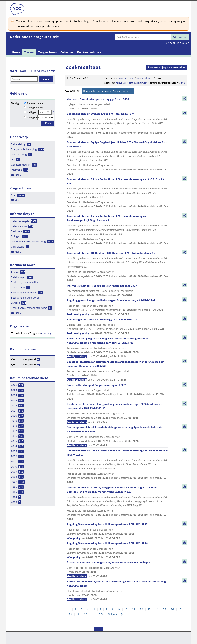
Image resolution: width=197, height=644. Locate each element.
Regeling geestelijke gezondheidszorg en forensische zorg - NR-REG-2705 (118, 307)
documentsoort (145, 78)
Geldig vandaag (35, 108)
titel (183, 83)
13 (149, 609)
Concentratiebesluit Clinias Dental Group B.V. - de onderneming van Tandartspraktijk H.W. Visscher (118, 467)
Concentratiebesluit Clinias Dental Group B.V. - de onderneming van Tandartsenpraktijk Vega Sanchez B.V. (118, 232)
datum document (138, 83)
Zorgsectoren (47, 52)
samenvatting (185, 98)
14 (157, 609)
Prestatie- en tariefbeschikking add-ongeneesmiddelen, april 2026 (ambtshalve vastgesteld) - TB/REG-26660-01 (118, 413)
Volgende (114, 614)
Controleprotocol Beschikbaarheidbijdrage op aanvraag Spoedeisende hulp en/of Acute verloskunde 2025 (118, 437)
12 (141, 609)
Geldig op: (32, 112)
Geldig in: (32, 118)
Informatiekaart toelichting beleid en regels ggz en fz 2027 (118, 291)
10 (126, 609)
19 (78, 614)
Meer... (18, 175)
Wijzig (38, 359)
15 (165, 609)
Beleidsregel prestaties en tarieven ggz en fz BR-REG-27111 (118, 327)
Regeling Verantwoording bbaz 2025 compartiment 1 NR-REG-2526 (118, 550)
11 (134, 609)
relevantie (121, 83)
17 (180, 609)
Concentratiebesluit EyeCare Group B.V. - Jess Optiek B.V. (118, 126)
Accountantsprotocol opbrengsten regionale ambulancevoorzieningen (118, 570)
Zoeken (182, 37)
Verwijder (49, 333)
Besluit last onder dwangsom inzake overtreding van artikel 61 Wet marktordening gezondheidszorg (118, 591)
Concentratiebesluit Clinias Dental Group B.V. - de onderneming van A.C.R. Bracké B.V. (118, 195)
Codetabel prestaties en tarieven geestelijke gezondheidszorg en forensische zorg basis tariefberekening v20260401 (118, 371)
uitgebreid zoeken (178, 43)
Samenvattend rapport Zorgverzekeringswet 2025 (118, 392)
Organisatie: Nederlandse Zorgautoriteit (106, 91)
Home (16, 52)
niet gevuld (29, 359)
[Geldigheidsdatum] (45, 112)
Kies (54, 112)
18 (70, 614)
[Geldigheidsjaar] (46, 118)
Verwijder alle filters (44, 71)
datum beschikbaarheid (163, 83)
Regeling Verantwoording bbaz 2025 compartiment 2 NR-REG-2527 (118, 531)
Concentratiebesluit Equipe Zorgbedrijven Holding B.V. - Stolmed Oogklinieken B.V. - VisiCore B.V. (118, 158)
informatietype (126, 78)
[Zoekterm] (143, 37)
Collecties (67, 52)
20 (86, 614)
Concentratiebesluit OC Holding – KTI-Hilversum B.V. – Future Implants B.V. (118, 267)
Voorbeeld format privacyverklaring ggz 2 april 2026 (118, 104)
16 (172, 609)
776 (101, 614)
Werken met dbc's (89, 52)
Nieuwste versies (36, 103)
